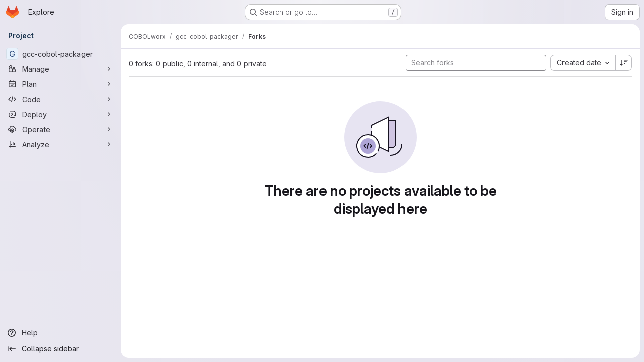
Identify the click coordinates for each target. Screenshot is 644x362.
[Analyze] (60, 144)
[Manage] (60, 69)
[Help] (60, 333)
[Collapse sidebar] (60, 349)
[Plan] (60, 84)
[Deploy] (60, 114)
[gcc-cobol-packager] (60, 54)
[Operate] (60, 129)
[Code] (60, 99)
